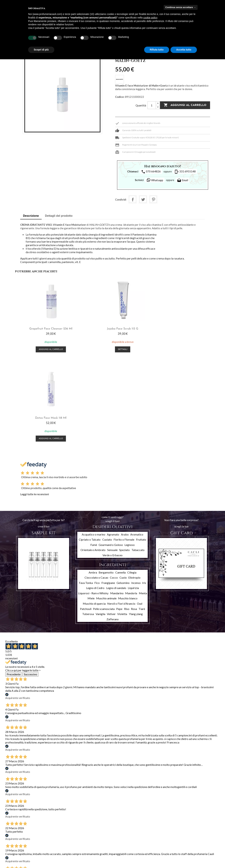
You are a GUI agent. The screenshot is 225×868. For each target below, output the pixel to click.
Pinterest (153, 199)
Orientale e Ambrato (93, 461)
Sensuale (112, 461)
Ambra (93, 483)
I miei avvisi (85, 850)
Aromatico (137, 445)
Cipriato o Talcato (90, 450)
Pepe (119, 520)
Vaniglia (100, 525)
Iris (144, 494)
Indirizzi (83, 841)
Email (183, 180)
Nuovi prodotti (13, 833)
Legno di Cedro (95, 499)
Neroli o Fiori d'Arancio (121, 514)
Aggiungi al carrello (185, 105)
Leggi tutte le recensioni (35, 405)
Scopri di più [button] (41, 50)
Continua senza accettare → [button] (181, 7)
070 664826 (151, 172)
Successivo (30, 585)
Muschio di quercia (94, 514)
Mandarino (117, 504)
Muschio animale (106, 509)
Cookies (46, 859)
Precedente (14, 585)
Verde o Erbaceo (112, 466)
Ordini (82, 832)
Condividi (133, 199)
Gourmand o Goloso (111, 456)
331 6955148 (185, 172)
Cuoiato (107, 450)
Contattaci (48, 850)
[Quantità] (152, 105)
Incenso (136, 494)
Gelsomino (123, 494)
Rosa (134, 520)
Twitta (143, 199)
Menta (143, 504)
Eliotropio (134, 488)
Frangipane (108, 494)
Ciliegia (132, 483)
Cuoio (123, 488)
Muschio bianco (128, 509)
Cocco (114, 488)
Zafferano (113, 530)
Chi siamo (47, 841)
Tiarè (142, 520)
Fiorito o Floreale (124, 450)
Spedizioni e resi (51, 831)
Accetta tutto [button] (184, 50)
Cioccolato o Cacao (96, 488)
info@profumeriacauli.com (202, 849)
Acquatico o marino (94, 445)
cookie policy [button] (150, 18)
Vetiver (111, 525)
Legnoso (130, 456)
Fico (97, 494)
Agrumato (113, 445)
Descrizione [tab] (31, 216)
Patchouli (86, 520)
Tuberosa (88, 525)
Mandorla (131, 504)
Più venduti (12, 837)
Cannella (120, 483)
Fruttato (141, 450)
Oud (140, 514)
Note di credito (87, 837)
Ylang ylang (136, 525)
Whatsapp (155, 180)
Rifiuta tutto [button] (157, 50)
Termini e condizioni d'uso (56, 836)
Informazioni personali (91, 828)
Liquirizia (133, 499)
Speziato (124, 461)
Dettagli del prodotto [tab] (59, 216)
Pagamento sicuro (52, 845)
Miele (91, 509)
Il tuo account (92, 823)
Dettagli (112, 349)
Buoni (82, 846)
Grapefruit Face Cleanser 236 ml (48, 329)
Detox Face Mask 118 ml (178, 329)
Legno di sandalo (116, 499)
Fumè (94, 456)
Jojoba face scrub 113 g (112, 329)
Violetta (122, 525)
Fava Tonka (86, 494)
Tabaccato (138, 461)
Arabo (125, 445)
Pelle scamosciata (104, 520)
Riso (127, 520)
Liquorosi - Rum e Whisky (93, 504)
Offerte (10, 828)
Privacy (46, 854)
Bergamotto (106, 483)
